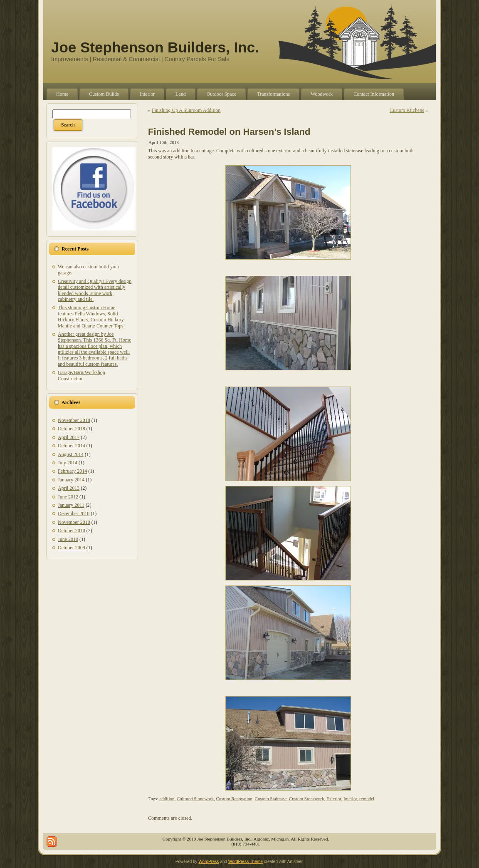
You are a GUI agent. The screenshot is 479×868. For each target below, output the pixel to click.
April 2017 (69, 437)
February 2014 (72, 471)
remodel (367, 799)
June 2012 (68, 497)
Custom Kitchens (407, 110)
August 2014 (71, 454)
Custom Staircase (271, 799)
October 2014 (72, 446)
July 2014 (68, 463)
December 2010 (74, 513)
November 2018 (74, 420)
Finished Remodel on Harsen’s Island (229, 132)
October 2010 (72, 531)
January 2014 (71, 480)
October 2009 (72, 548)
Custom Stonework (307, 799)
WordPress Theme (246, 862)
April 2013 (69, 488)
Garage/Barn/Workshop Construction (81, 375)
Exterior (334, 799)
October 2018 (72, 429)
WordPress (209, 862)
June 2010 (68, 539)
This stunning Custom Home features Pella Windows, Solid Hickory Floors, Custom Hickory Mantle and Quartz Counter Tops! (91, 316)
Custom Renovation (234, 799)
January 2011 (71, 505)
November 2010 (74, 522)
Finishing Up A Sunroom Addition (186, 110)
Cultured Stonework (195, 799)
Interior (350, 799)
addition (167, 799)
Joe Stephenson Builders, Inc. (155, 47)
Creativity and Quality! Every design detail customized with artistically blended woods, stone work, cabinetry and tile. (95, 290)
